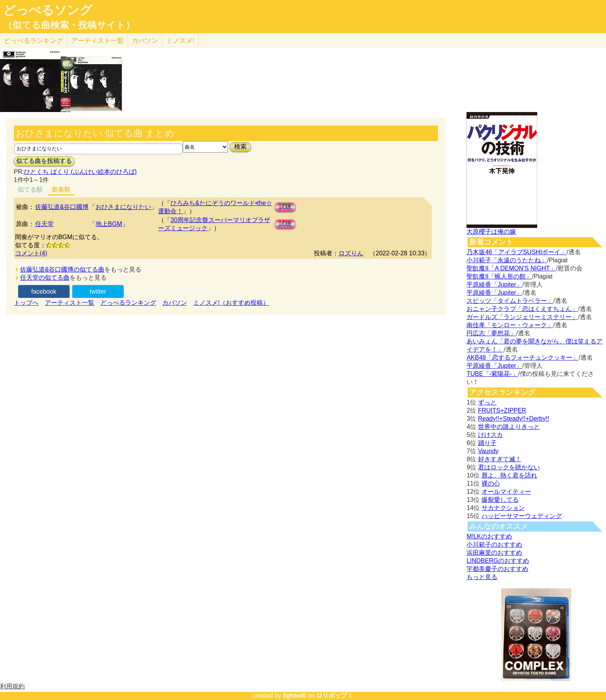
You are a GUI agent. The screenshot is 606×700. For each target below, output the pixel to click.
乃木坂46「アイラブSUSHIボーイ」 (517, 252)
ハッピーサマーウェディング (522, 516)
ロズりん (351, 253)
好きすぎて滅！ (500, 459)
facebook (44, 291)
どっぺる (33, 41)
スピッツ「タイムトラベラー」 (510, 301)
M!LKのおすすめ (489, 536)
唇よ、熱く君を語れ (509, 475)
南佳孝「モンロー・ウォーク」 (510, 325)
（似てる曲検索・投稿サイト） (69, 25)
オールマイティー (506, 492)
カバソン (145, 41)
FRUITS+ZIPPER (502, 410)
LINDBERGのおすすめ (498, 561)
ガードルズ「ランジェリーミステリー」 (522, 317)
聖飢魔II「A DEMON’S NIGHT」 (511, 268)
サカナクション (503, 508)
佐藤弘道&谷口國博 (62, 207)
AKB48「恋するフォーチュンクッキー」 (523, 358)
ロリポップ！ (335, 696)
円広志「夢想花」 (491, 333)
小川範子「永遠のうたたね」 (507, 260)
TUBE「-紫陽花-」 (492, 374)
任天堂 (44, 224)
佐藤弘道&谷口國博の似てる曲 (62, 269)
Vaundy (488, 451)
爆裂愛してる (500, 500)
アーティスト (97, 41)
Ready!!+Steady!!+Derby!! (514, 419)
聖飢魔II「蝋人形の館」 (499, 276)
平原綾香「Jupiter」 (494, 285)
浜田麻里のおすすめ (494, 553)
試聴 (285, 207)
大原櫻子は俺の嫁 (491, 232)
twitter (98, 291)
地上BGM (109, 224)
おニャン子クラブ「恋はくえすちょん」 (522, 309)
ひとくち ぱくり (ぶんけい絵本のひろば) (80, 172)
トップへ (26, 303)
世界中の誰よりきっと (509, 427)
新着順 (61, 189)
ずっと (487, 402)
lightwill (294, 696)
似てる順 (30, 189)
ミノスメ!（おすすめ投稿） (231, 303)
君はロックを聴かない (509, 467)
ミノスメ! (180, 41)
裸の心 (491, 483)
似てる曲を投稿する (44, 161)
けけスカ (490, 435)
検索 (240, 147)
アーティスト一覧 (70, 303)
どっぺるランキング (128, 303)
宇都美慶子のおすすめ (497, 569)
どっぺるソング (48, 10)
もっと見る (482, 577)
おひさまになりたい (123, 207)
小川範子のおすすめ (494, 545)
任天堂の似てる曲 (45, 278)
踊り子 (487, 443)
